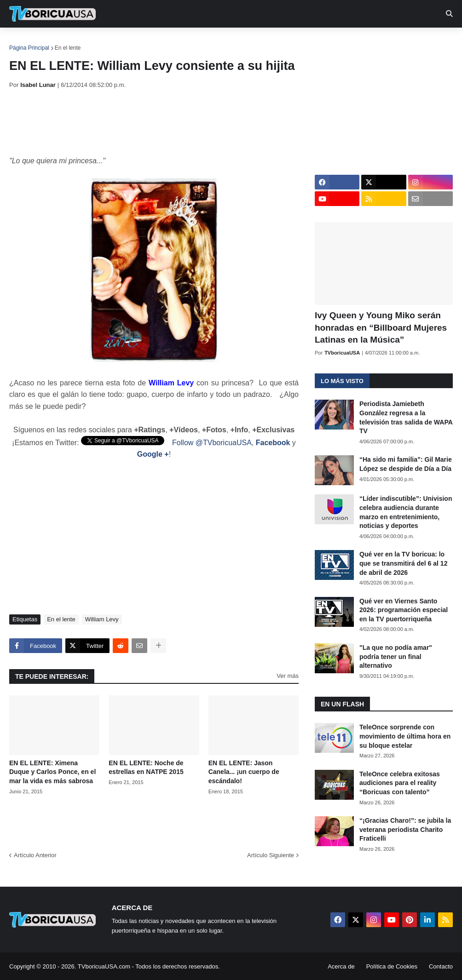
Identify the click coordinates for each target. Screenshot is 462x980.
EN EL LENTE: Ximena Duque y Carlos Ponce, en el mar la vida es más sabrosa (52, 772)
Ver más (288, 676)
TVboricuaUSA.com (104, 966)
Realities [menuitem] (157, 41)
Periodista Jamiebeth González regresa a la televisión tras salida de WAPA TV (406, 417)
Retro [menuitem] (346, 41)
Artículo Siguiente (271, 855)
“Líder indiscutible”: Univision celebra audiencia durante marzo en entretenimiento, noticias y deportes (406, 512)
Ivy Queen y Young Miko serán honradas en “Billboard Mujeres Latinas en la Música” (381, 327)
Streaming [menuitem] (247, 41)
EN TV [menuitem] (110, 41)
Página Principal (29, 48)
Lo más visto (342, 381)
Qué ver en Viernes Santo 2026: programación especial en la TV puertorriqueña (404, 610)
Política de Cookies (392, 966)
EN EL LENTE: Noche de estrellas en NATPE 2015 (146, 768)
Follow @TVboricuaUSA (212, 443)
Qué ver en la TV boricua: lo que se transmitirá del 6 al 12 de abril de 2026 (403, 563)
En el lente (68, 48)
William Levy (102, 619)
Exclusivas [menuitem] (300, 41)
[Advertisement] (177, 122)
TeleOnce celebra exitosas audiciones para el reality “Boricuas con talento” (400, 783)
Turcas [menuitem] (201, 41)
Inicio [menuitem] (26, 41)
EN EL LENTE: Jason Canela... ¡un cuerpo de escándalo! (244, 772)
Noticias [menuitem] (65, 41)
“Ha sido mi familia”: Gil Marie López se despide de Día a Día (406, 464)
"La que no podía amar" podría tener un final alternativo (396, 656)
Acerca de (341, 966)
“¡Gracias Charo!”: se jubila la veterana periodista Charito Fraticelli (405, 829)
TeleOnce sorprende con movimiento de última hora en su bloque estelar (405, 736)
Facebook (273, 443)
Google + (153, 454)
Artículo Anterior (35, 855)
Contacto (441, 966)
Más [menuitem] (378, 41)
